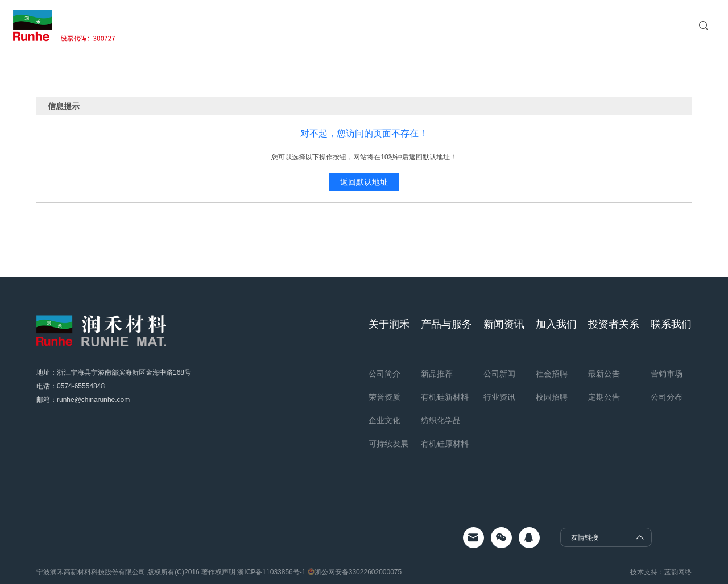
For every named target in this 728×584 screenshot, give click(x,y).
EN (674, 26)
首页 (238, 25)
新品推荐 (437, 374)
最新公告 (604, 374)
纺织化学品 (441, 420)
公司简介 (384, 374)
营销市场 (667, 374)
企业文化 (384, 420)
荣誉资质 (384, 397)
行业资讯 (499, 397)
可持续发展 (388, 444)
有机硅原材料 (445, 444)
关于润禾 (277, 25)
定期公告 (604, 397)
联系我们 (534, 25)
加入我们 (429, 25)
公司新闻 (499, 374)
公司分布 (667, 397)
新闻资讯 (382, 25)
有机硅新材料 (445, 397)
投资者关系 (482, 25)
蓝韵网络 (678, 572)
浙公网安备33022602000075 (358, 572)
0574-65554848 (81, 386)
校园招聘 (552, 397)
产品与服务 (329, 25)
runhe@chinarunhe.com (93, 400)
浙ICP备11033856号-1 (272, 572)
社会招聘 (552, 374)
